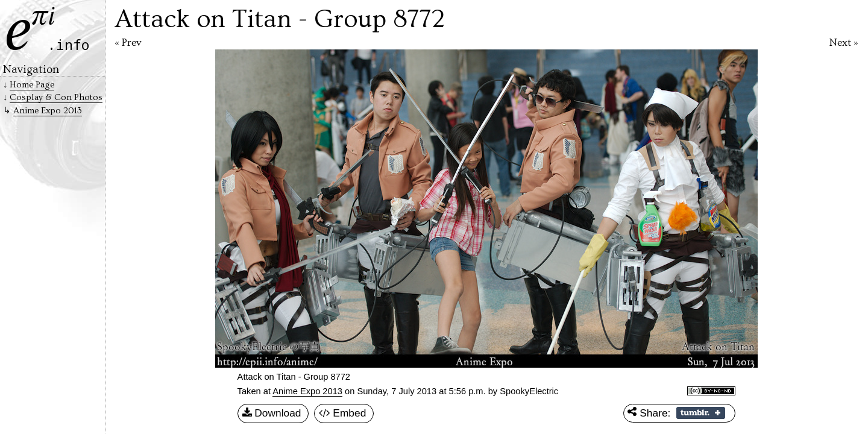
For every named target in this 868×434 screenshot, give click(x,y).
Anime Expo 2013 (307, 391)
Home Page (32, 85)
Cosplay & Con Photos (56, 97)
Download (272, 414)
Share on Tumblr (701, 413)
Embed (343, 414)
